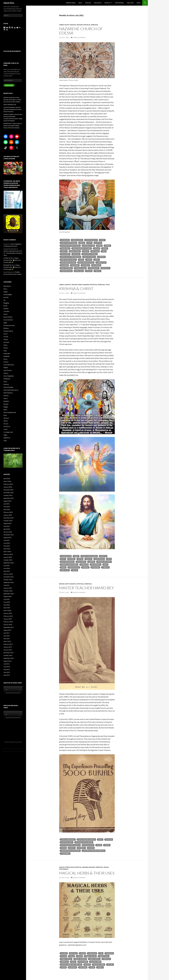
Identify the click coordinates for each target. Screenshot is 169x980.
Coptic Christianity (68, 839)
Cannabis (6, 311)
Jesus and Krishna (67, 562)
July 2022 (7, 566)
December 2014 (9, 653)
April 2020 (7, 608)
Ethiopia (6, 328)
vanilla (100, 967)
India (80, 285)
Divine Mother (8, 317)
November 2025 (9, 493)
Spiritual (95, 25)
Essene (100, 246)
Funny (6, 334)
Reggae (6, 407)
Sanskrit (85, 567)
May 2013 (7, 675)
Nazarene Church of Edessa (81, 31)
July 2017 (7, 633)
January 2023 (8, 557)
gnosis (105, 248)
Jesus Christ (65, 254)
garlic (72, 956)
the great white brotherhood (94, 851)
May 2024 (7, 526)
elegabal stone (89, 246)
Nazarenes (75, 265)
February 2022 (8, 574)
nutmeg (110, 964)
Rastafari (6, 401)
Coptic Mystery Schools (87, 839)
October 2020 (8, 591)
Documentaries (8, 320)
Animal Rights (8, 295)
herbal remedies (80, 959)
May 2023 (7, 546)
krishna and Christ (104, 562)
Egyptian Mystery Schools (70, 246)
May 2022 (7, 571)
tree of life (65, 570)
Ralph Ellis (106, 268)
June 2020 (7, 602)
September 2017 (9, 627)
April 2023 (7, 549)
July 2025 (7, 504)
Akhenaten (65, 240)
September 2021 (9, 582)
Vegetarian (64, 869)
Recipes (6, 404)
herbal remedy (94, 959)
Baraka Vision (71, 3)
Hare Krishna (99, 559)
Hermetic (6, 342)
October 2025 (8, 495)
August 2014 (7, 661)
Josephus (102, 257)
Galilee (97, 248)
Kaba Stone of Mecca (69, 260)
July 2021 (7, 585)
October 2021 (8, 580)
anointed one (66, 556)
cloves (64, 956)
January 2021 (8, 588)
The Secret (7, 426)
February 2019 (8, 616)
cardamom (92, 953)
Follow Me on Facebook (12, 51)
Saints (5, 410)
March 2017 (7, 641)
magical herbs (96, 962)
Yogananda (65, 853)
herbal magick (66, 959)
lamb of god (101, 262)
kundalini (84, 565)
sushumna (96, 567)
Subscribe (9, 85)
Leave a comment (79, 37)
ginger (80, 956)
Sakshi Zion (9, 3)
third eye (106, 567)
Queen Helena (94, 268)
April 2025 (7, 509)
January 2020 (8, 613)
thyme (92, 967)
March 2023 (7, 552)
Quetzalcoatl (74, 567)
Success (6, 424)
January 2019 (8, 619)
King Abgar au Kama (68, 262)
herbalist (65, 962)
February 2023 (8, 554)
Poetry (6, 398)
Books (62, 584)
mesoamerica (96, 565)
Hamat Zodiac (75, 251)
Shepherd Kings (66, 271)
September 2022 (9, 563)
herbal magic (104, 956)
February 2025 (8, 512)
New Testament (67, 268)
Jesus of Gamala (89, 257)
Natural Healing (89, 867)
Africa (5, 289)
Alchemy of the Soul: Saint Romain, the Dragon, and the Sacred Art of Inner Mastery (12, 100)
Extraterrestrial (8, 331)
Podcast (88, 3)
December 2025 (9, 490)
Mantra (6, 373)
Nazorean (86, 265)
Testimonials (119, 3)
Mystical (87, 25)
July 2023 (7, 540)
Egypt (67, 25)
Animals (6, 297)
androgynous (77, 240)
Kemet (97, 260)
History (80, 25)
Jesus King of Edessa (90, 254)
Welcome (130, 3)
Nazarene (65, 265)
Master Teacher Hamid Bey (87, 588)
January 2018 (8, 625)
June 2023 (7, 543)
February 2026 (8, 484)
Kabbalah (6, 356)
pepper (63, 967)
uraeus (75, 570)
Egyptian (98, 243)
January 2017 (8, 647)
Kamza (89, 260)
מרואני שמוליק (8, 258)
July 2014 (7, 664)
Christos (103, 556)
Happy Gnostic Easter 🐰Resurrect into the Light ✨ (12, 260)
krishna (91, 562)
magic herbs (83, 962)
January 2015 (8, 650)
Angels (6, 292)
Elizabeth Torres (9, 265)
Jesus (104, 251)
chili (101, 953)
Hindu (5, 345)
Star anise (83, 967)
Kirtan (5, 359)
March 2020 (7, 610)
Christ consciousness (69, 243)
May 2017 (7, 639)
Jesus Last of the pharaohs (71, 257)
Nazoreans (96, 265)
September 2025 (9, 498)
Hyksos (86, 251)
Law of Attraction (66, 867)
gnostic (64, 251)
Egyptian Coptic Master (84, 842)
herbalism (107, 959)
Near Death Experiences (11, 390)
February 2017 (8, 644)
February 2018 (8, 622)
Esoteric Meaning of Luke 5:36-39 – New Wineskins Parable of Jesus (13, 253)
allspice (64, 953)
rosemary (73, 967)
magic (73, 962)
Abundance (7, 286)
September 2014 (9, 658)
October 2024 (8, 521)
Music (139, 3)
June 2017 (7, 636)
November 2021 (9, 577)
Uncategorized (8, 432)
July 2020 (7, 599)
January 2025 (8, 515)
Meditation (7, 379)
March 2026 (7, 481)
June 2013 (7, 672)
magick (87, 964)
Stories (6, 421)
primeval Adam (81, 268)
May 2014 (7, 669)
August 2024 (7, 523)
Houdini (91, 848)
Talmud (89, 271)
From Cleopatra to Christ (82, 248)
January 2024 (8, 532)
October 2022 (8, 560)
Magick (6, 368)
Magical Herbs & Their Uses (87, 873)
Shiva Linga (79, 271)
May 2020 (7, 605)
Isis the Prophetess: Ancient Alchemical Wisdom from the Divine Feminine (12, 109)
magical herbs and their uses (71, 964)
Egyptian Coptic (67, 842)
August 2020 (7, 596)
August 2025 (7, 501)
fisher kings (65, 248)
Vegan (106, 867)
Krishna (86, 285)
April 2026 (7, 479)
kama (81, 260)
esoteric (72, 559)
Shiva (5, 415)
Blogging (6, 303)
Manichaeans (8, 370)
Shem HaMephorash (10, 105)
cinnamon (109, 953)
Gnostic (73, 25)
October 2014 (8, 655)
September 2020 (9, 594)
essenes (108, 246)
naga (106, 565)
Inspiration (7, 353)
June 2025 (7, 507)
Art (5, 300)
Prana (63, 567)
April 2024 (7, 529)
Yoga (108, 285)
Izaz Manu (95, 251)
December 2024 (9, 518)
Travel (5, 429)
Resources (98, 3)
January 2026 (8, 487)
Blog (80, 3)
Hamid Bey (82, 848)
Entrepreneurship (9, 325)
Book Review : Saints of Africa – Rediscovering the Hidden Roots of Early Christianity (13, 126)
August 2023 (7, 537)
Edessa (82, 243)
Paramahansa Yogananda (70, 851)
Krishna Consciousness (69, 565)
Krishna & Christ (76, 289)
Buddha (6, 309)
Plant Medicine (8, 393)
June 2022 (7, 568)
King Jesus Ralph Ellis (86, 262)
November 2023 (9, 535)
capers (83, 953)
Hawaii (6, 339)
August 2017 (7, 630)
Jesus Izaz (76, 254)
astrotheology (91, 240)
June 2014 (7, 667)
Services (107, 3)
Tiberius (98, 271)
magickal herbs (99, 964)
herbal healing (91, 956)
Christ (62, 25)
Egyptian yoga (88, 845)
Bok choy (74, 953)
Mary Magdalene (9, 376)
